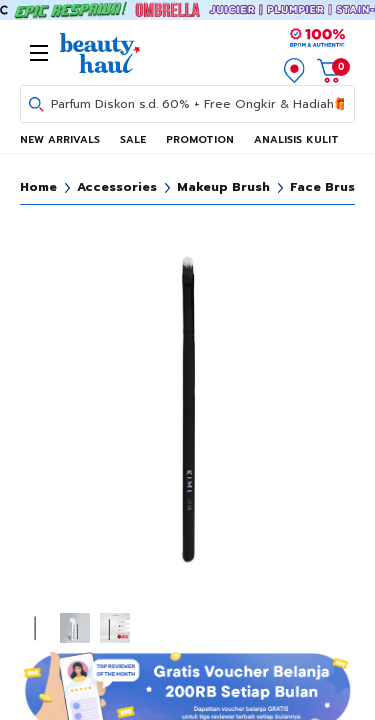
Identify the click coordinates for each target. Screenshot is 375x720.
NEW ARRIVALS (60, 139)
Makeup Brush (223, 187)
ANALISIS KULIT (296, 139)
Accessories (117, 187)
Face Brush (326, 187)
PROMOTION (200, 139)
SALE (133, 139)
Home (38, 187)
